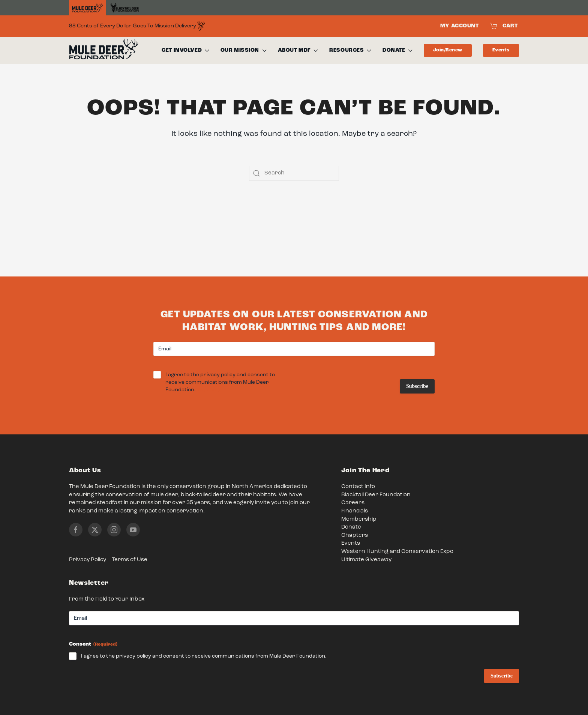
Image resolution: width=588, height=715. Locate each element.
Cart (504, 26)
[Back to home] (104, 51)
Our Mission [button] (244, 50)
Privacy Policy (88, 560)
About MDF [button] (298, 50)
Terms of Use (130, 560)
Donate (351, 527)
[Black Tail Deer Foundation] (125, 8)
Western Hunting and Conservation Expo (397, 552)
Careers (353, 503)
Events (501, 50)
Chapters (355, 535)
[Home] (88, 8)
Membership (359, 519)
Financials (355, 511)
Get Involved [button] (185, 50)
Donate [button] (397, 50)
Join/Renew (448, 50)
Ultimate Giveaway (366, 560)
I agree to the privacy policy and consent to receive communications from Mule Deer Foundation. (220, 383)
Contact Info (358, 487)
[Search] (294, 173)
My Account (460, 26)
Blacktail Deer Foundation (376, 495)
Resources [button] (350, 50)
